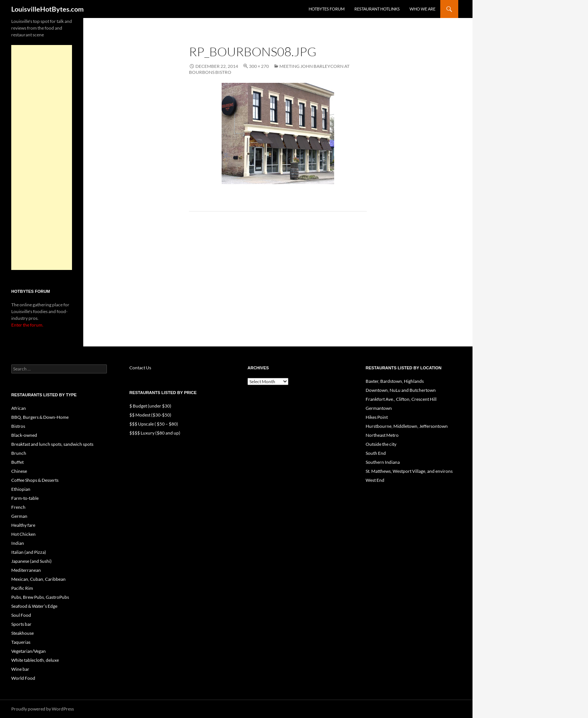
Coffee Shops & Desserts (35, 480)
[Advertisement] (42, 157)
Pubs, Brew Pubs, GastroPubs (40, 597)
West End (375, 480)
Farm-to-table (25, 498)
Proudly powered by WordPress (43, 709)
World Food (23, 678)
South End (376, 453)
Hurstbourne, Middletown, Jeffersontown (407, 426)
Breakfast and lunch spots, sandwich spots (52, 444)
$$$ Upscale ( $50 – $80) (154, 424)
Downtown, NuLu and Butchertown (401, 390)
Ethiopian (21, 489)
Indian (18, 543)
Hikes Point (377, 417)
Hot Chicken (23, 534)
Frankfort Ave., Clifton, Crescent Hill (401, 399)
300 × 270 (259, 66)
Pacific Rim (22, 588)
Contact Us (140, 368)
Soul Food (21, 615)
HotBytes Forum (327, 9)
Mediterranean (26, 570)
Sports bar (21, 624)
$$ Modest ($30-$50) (150, 415)
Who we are (422, 9)
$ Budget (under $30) (150, 406)
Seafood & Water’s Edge (34, 606)
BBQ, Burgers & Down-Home (40, 417)
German (19, 516)
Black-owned (24, 435)
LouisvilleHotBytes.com (47, 9)
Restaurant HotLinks (377, 9)
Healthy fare (23, 525)
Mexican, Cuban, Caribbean (38, 579)
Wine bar (20, 669)
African (19, 408)
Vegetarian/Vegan (28, 651)
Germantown (379, 408)
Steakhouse (22, 633)
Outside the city (381, 444)
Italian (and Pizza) (29, 552)
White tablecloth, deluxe (35, 660)
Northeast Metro (382, 435)
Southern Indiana (383, 462)
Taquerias (21, 642)
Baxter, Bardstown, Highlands (395, 381)
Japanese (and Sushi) (31, 561)
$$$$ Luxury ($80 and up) (155, 433)
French (18, 507)
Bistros (18, 426)
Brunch (19, 453)
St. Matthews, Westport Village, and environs (409, 471)
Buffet (17, 462)
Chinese (19, 471)
